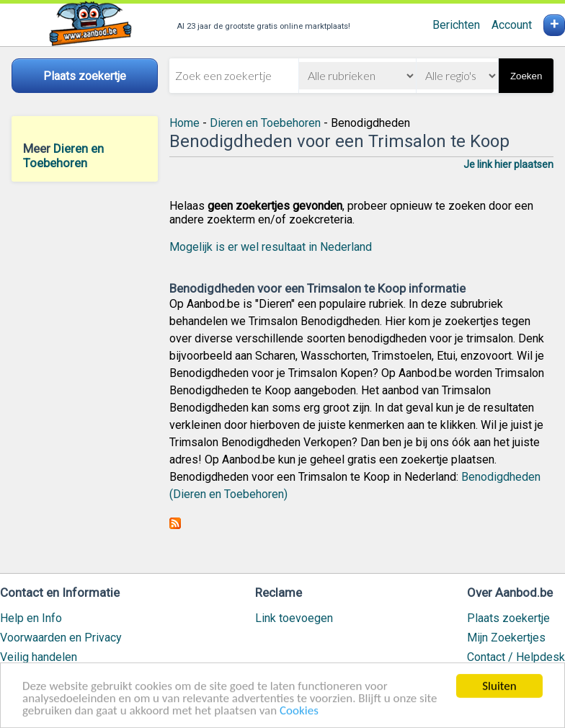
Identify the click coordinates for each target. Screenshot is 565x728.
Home (184, 123)
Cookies (299, 711)
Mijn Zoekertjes (506, 638)
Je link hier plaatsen (508, 164)
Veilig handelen (39, 657)
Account (512, 25)
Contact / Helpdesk (516, 657)
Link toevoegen (294, 618)
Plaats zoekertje (508, 618)
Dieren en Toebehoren (63, 156)
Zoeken (526, 76)
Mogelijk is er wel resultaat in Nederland (271, 247)
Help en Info (31, 618)
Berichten (456, 25)
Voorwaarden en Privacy (61, 638)
